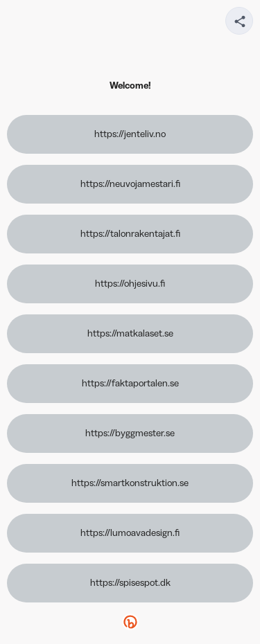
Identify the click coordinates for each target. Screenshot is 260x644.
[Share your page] (239, 21)
